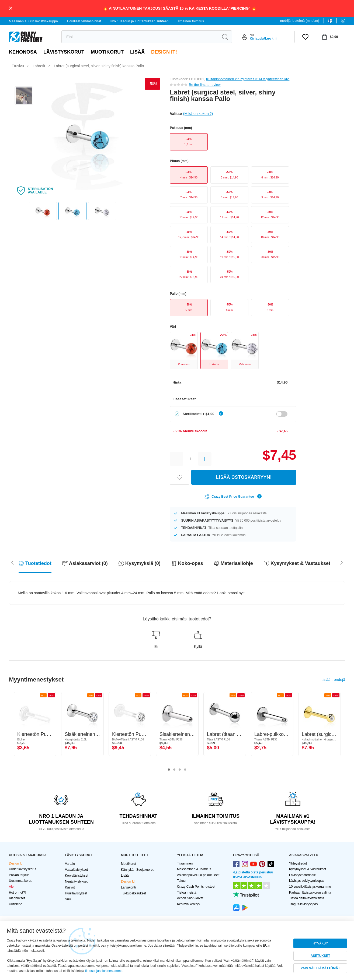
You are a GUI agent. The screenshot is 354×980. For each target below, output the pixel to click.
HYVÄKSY (320, 943)
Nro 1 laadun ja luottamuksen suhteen (140, 21)
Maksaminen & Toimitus (194, 869)
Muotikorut (107, 52)
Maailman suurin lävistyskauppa (33, 21)
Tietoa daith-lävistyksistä (307, 898)
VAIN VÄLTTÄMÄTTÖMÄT (320, 968)
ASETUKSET (320, 956)
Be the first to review (205, 85)
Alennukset (17, 898)
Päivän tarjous (19, 875)
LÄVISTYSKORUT (64, 52)
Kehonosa (23, 52)
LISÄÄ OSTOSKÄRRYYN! (244, 477)
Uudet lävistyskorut (22, 869)
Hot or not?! (17, 893)
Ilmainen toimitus (191, 21)
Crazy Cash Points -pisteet (196, 887)
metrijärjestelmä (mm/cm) (300, 21)
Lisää (137, 52)
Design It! (164, 52)
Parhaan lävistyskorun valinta (310, 893)
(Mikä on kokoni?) (198, 114)
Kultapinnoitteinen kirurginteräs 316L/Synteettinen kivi (248, 79)
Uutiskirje (15, 904)
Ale (11, 887)
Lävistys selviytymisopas (307, 881)
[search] (140, 37)
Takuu (181, 881)
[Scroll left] (342, 562)
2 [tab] (174, 770)
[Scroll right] (12, 562)
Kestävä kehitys (188, 904)
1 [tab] (169, 770)
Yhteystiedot (298, 863)
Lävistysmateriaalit (302, 875)
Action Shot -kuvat (190, 898)
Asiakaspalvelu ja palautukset (198, 875)
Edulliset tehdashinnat (84, 21)
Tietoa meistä (187, 893)
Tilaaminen (185, 863)
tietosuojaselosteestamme (104, 971)
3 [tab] (180, 770)
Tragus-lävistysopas (303, 904)
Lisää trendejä (333, 680)
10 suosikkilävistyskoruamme (310, 887)
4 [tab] (185, 770)
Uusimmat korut (20, 881)
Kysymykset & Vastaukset (308, 869)
